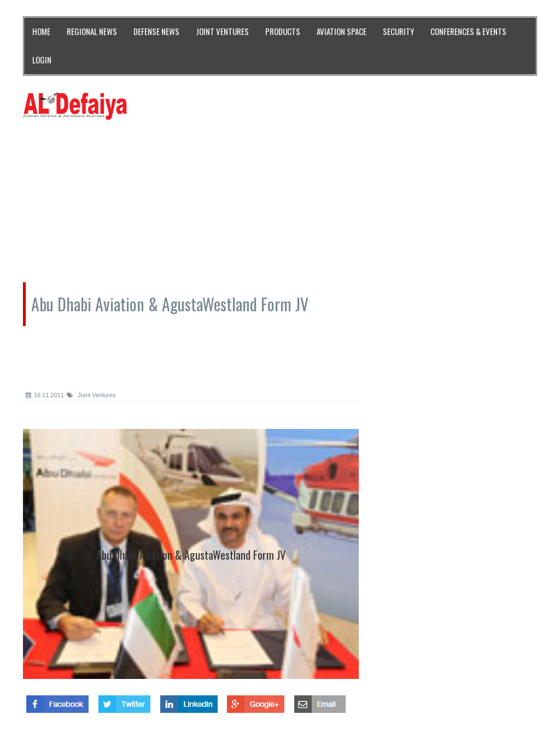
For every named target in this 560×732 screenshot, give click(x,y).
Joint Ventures (91, 395)
